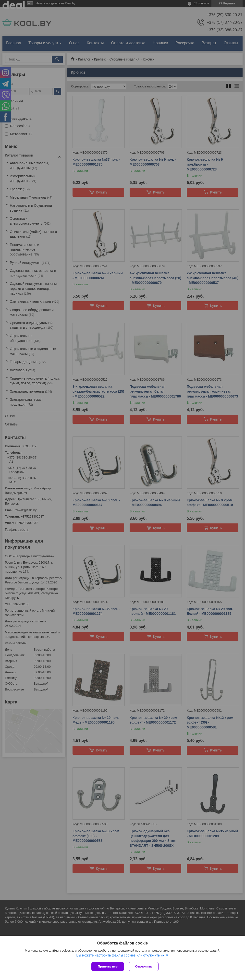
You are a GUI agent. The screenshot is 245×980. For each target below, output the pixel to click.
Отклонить (144, 966)
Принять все (108, 966)
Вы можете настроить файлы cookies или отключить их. (121, 955)
